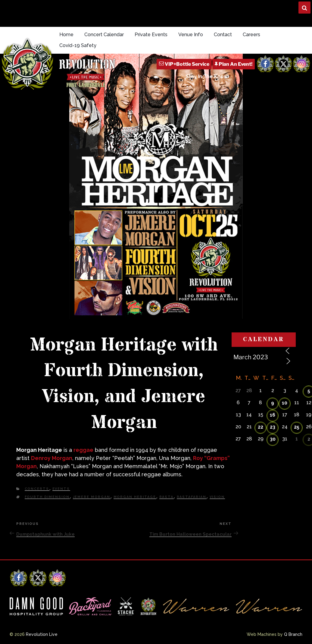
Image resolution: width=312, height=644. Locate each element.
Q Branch (293, 634)
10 (285, 403)
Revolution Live (42, 634)
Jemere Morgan (92, 497)
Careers (251, 35)
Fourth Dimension (47, 497)
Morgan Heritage (135, 497)
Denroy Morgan (52, 458)
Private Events (151, 35)
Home (66, 35)
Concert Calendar (104, 35)
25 (297, 427)
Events (61, 489)
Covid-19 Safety (78, 45)
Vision (217, 497)
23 (273, 427)
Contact (223, 35)
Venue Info (191, 35)
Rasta (167, 497)
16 (273, 415)
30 (273, 439)
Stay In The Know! (207, 76)
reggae (83, 450)
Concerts (37, 489)
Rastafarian (192, 497)
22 (261, 427)
